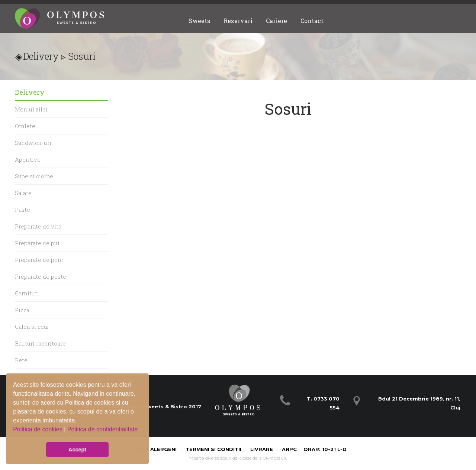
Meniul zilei (31, 109)
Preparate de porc (39, 260)
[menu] (61, 243)
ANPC (289, 449)
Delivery (41, 56)
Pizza (22, 310)
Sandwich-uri (33, 143)
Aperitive (28, 159)
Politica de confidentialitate (102, 429)
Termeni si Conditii (213, 449)
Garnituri (27, 293)
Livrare (262, 449)
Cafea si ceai (32, 327)
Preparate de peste (41, 276)
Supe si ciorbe (34, 176)
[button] (14, 435)
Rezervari (238, 21)
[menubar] (256, 21)
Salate (23, 193)
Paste (22, 210)
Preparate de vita (38, 226)
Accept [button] (77, 450)
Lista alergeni (156, 449)
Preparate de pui (37, 243)
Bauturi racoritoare (40, 343)
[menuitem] (199, 21)
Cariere (276, 21)
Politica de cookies (38, 429)
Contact (312, 21)
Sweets (199, 21)
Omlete (25, 126)
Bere (21, 360)
